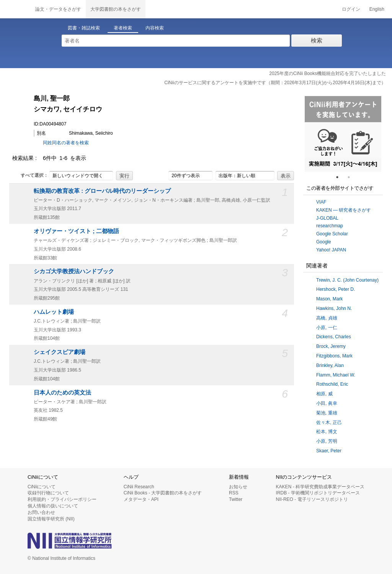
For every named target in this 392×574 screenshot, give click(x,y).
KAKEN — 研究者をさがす (344, 210)
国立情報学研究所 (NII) (51, 519)
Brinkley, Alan (330, 365)
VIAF (321, 202)
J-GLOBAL (327, 218)
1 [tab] (340, 177)
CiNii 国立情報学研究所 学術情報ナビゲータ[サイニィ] (15, 9)
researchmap (330, 226)
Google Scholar (332, 234)
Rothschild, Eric (332, 384)
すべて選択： (30, 176)
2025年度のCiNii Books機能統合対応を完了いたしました (327, 73)
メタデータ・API (141, 499)
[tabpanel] (343, 134)
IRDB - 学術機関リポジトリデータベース (318, 493)
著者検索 (123, 28)
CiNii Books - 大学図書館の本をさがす (163, 493)
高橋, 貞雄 (327, 318)
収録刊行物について (48, 493)
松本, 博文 (327, 432)
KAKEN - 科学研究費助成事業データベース (320, 487)
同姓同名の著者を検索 (66, 143)
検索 (317, 40)
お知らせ (238, 487)
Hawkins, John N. (334, 308)
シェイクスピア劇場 (60, 352)
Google (324, 242)
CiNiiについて (42, 487)
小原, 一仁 (327, 328)
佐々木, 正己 (329, 422)
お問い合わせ (41, 512)
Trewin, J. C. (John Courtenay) (347, 280)
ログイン (351, 9)
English (377, 9)
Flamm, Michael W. (336, 375)
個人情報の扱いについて (53, 506)
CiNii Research (139, 487)
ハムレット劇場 (54, 312)
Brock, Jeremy (331, 346)
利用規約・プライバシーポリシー (62, 499)
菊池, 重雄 (327, 413)
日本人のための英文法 (62, 393)
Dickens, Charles (334, 337)
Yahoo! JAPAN (331, 250)
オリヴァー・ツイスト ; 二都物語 (76, 231)
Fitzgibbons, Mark (334, 356)
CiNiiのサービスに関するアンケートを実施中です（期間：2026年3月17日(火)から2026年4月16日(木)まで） (275, 83)
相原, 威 (324, 394)
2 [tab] (352, 177)
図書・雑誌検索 (84, 28)
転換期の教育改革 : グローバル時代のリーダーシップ (102, 191)
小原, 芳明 (327, 441)
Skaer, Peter (329, 451)
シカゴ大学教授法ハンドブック (74, 271)
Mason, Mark (329, 299)
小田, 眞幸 (327, 403)
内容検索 (155, 28)
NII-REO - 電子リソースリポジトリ (312, 499)
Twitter (236, 499)
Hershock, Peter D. (336, 289)
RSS (234, 493)
